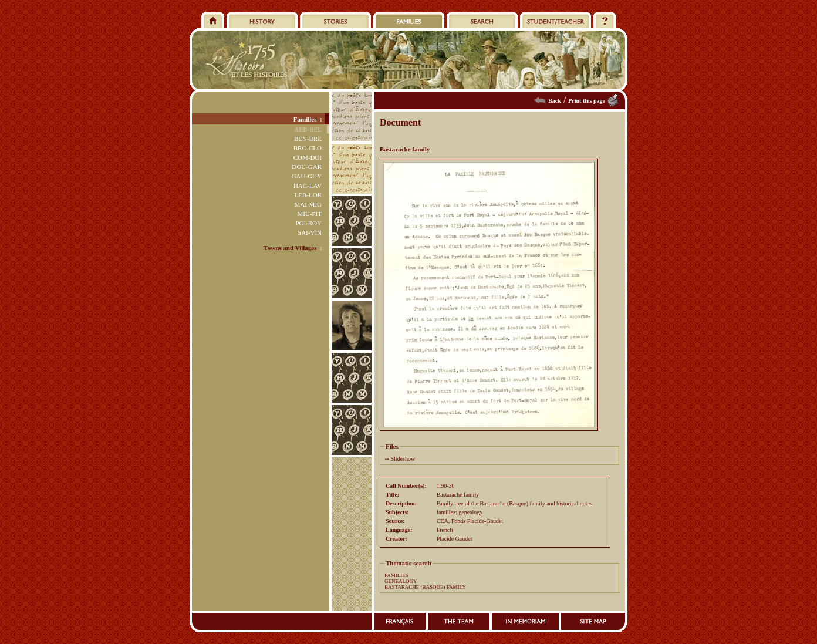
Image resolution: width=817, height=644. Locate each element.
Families (305, 119)
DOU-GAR (307, 167)
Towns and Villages (290, 248)
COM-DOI (308, 157)
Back (555, 101)
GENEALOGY (401, 581)
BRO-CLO (308, 148)
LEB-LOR (308, 195)
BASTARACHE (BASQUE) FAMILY (425, 587)
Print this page (587, 101)
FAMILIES (396, 575)
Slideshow (403, 459)
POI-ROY (308, 223)
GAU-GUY (307, 176)
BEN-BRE (308, 139)
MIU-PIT (309, 214)
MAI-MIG (308, 204)
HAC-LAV (308, 186)
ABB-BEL (308, 129)
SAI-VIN (310, 232)
